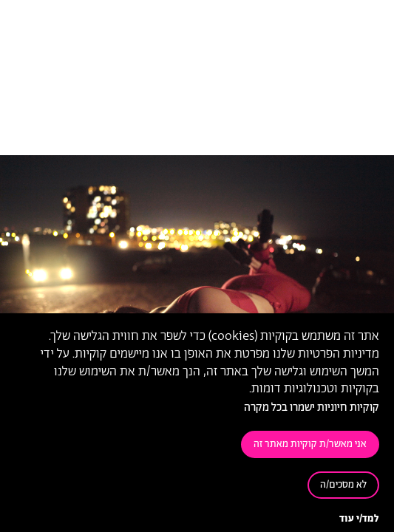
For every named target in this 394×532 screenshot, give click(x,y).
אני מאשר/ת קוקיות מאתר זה (310, 444)
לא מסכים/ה (343, 485)
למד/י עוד (359, 519)
